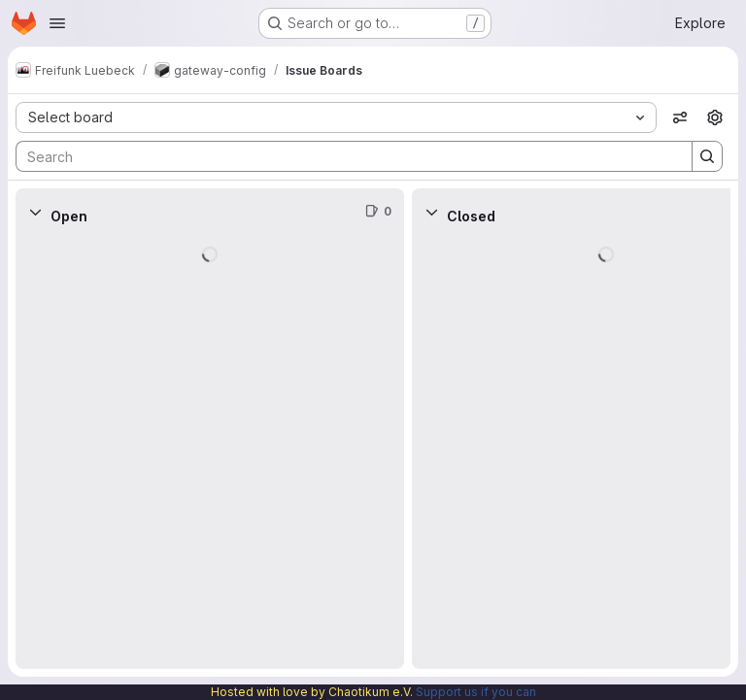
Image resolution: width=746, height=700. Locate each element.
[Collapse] (35, 212)
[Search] (344, 156)
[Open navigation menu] (57, 23)
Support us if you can (476, 692)
